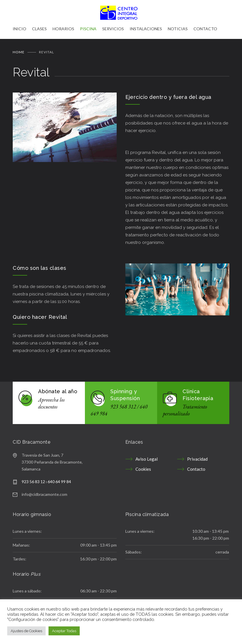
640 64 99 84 (59, 479)
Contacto (196, 466)
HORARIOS (63, 29)
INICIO (19, 29)
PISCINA (88, 29)
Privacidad (197, 456)
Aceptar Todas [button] (64, 631)
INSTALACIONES (146, 29)
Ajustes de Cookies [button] (26, 631)
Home (19, 49)
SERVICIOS (113, 29)
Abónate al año (58, 388)
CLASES (39, 29)
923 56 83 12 (33, 479)
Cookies (143, 466)
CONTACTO (205, 29)
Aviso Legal (147, 456)
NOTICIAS (178, 29)
